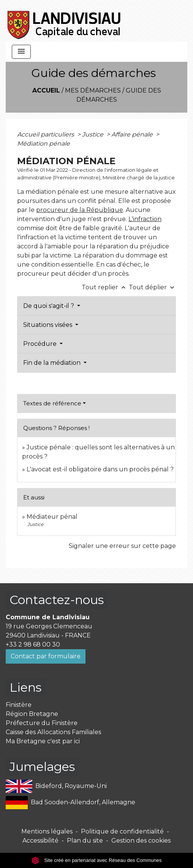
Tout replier (105, 287)
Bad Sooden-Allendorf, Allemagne (70, 803)
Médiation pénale (44, 144)
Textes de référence (52, 403)
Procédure (41, 344)
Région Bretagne (32, 714)
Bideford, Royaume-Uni (56, 786)
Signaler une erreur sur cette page (122, 546)
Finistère (19, 705)
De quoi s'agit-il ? (49, 306)
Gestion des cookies (141, 841)
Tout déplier (152, 287)
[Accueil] (64, 21)
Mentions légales (47, 831)
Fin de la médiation (53, 363)
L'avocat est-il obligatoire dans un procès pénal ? (100, 469)
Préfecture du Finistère (42, 723)
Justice (93, 134)
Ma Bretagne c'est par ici (43, 741)
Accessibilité (40, 841)
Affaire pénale (133, 134)
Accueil (46, 90)
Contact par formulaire (46, 656)
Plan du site (85, 841)
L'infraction (145, 219)
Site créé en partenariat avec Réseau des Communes (97, 860)
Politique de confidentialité (122, 831)
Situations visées (48, 325)
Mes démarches (93, 90)
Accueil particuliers (46, 134)
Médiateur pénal (52, 517)
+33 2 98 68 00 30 (33, 644)
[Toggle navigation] (21, 52)
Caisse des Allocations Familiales (53, 732)
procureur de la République (80, 210)
